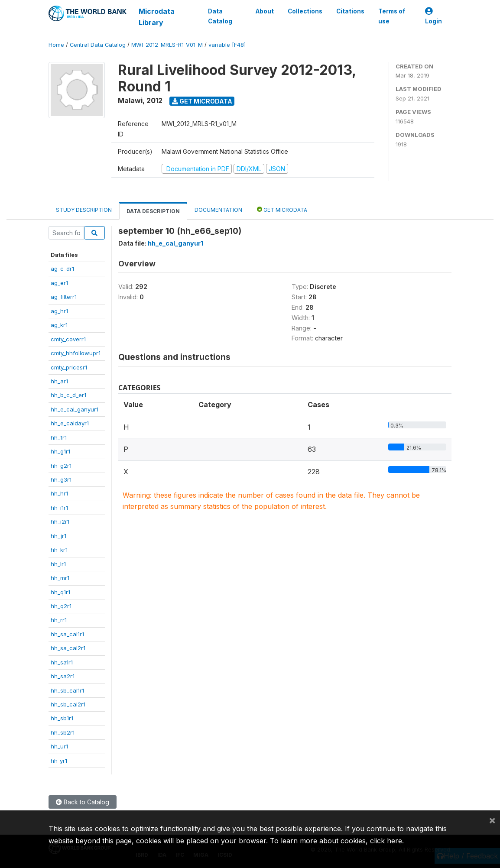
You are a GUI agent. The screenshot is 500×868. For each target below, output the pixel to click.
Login (433, 16)
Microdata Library (157, 17)
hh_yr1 (59, 761)
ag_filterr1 (64, 297)
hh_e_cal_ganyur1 (75, 409)
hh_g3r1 (61, 479)
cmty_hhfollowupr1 (76, 353)
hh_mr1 (60, 578)
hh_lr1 (58, 564)
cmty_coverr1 (68, 339)
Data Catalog (220, 16)
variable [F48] (227, 45)
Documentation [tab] (218, 210)
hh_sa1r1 (62, 662)
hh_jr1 (58, 536)
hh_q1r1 (60, 592)
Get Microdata (202, 101)
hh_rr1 (59, 620)
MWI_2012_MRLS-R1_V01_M (167, 45)
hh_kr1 (59, 550)
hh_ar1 (59, 381)
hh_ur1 (59, 746)
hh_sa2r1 (63, 676)
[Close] (492, 820)
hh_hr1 (59, 493)
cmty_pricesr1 (69, 367)
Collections (305, 11)
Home (56, 45)
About (265, 11)
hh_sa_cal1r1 (67, 634)
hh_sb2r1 (63, 732)
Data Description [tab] (153, 211)
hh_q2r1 (61, 606)
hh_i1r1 (59, 508)
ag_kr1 (59, 325)
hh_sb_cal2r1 (68, 704)
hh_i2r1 (60, 521)
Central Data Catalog (98, 45)
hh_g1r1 (60, 451)
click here (386, 841)
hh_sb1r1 (62, 718)
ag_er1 (59, 283)
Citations (350, 11)
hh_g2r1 (61, 466)
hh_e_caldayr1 (70, 423)
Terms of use (392, 16)
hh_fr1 (59, 437)
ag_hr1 (59, 311)
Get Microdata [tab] (282, 209)
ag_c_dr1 (62, 269)
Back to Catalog (83, 802)
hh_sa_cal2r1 (68, 648)
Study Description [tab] (84, 210)
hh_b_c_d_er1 (68, 395)
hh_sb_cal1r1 (67, 690)
